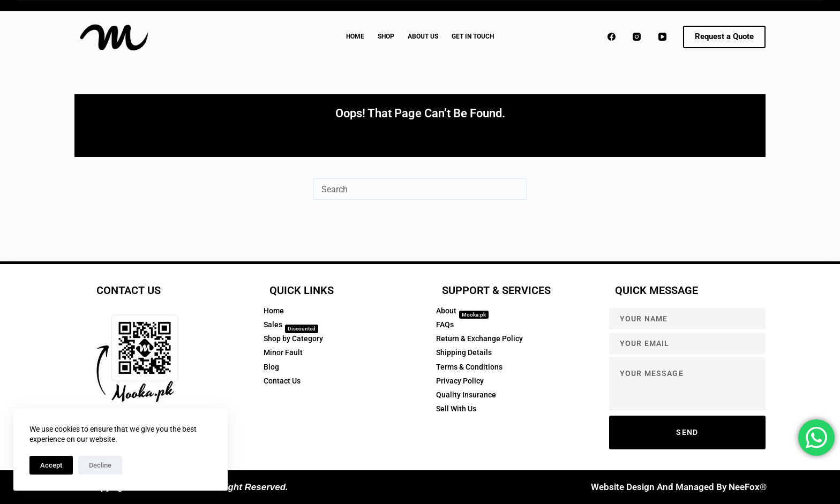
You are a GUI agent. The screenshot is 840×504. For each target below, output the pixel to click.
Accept (51, 465)
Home (355, 36)
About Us (423, 36)
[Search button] (516, 189)
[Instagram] (637, 37)
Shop (386, 36)
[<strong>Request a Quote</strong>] (724, 37)
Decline (100, 465)
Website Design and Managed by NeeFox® (679, 487)
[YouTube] (663, 37)
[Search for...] (409, 189)
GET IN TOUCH (473, 36)
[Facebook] (612, 37)
